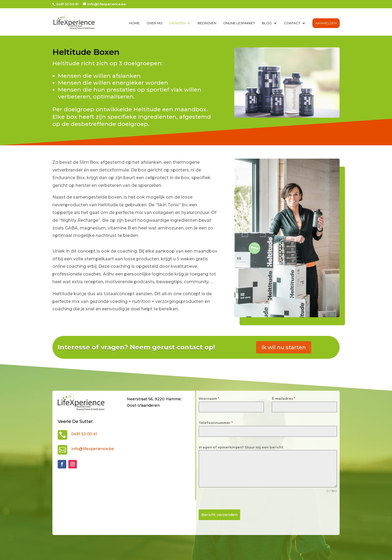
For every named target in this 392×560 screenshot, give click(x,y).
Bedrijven (207, 23)
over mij (154, 23)
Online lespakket (239, 23)
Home (134, 23)
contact (292, 23)
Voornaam (209, 399)
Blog (267, 23)
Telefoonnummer (216, 423)
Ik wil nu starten (284, 347)
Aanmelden (326, 23)
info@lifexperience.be (93, 449)
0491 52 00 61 (84, 434)
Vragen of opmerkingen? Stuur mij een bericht (241, 447)
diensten (177, 23)
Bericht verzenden (219, 515)
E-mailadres (283, 399)
